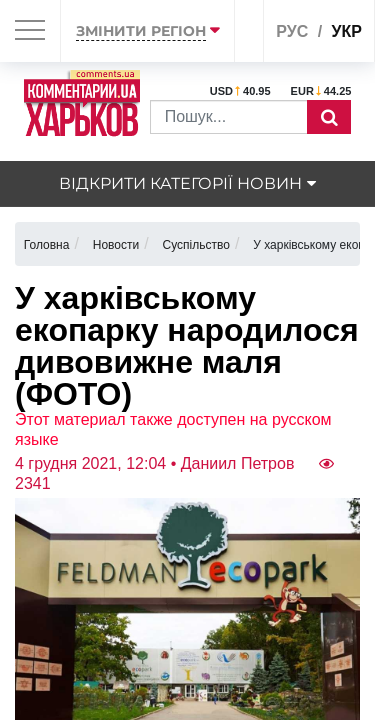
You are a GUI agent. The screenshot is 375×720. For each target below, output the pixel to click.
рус (292, 31)
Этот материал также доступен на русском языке (173, 429)
